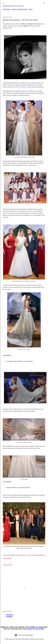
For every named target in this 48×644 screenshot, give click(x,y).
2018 (13, 555)
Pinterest (10, 615)
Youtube (9, 617)
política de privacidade (36, 629)
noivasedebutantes (39, 555)
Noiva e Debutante (19, 10)
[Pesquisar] (44, 3)
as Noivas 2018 (18, 87)
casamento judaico (31, 87)
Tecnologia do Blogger (24, 635)
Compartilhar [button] (7, 558)
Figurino (7, 10)
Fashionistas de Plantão (13, 6)
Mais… (31, 10)
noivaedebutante (21, 555)
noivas (29, 555)
